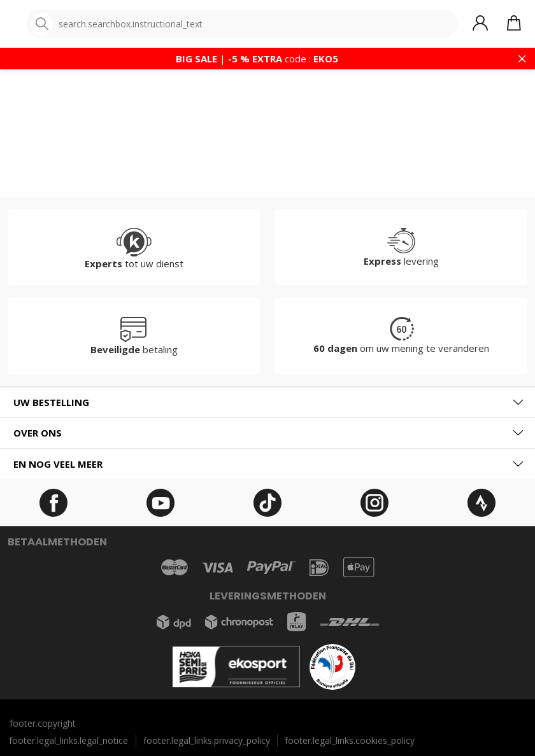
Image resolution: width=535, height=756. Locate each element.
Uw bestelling (51, 402)
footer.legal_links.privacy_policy (207, 740)
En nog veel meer (58, 464)
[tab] (267, 402)
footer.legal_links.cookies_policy (350, 740)
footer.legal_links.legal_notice (68, 740)
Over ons (38, 433)
